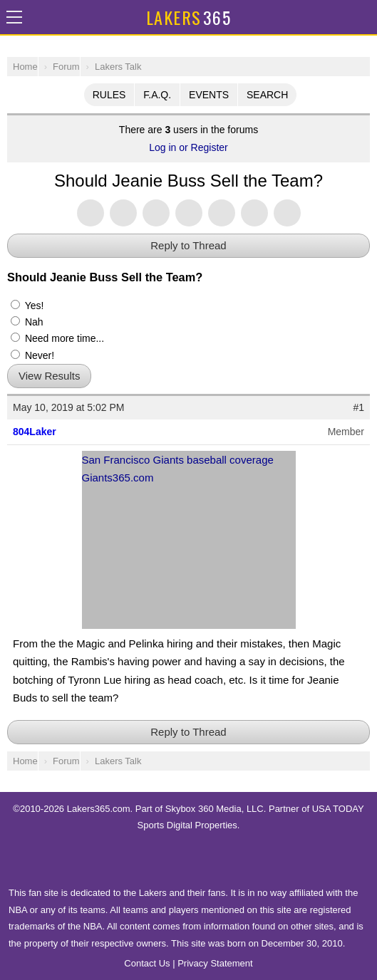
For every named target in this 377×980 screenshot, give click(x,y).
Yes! (27, 306)
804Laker (35, 432)
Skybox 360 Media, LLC (215, 809)
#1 (358, 407)
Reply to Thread (188, 245)
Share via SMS (254, 213)
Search (267, 95)
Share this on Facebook (123, 213)
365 (188, 17)
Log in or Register (188, 147)
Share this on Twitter (91, 213)
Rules (109, 95)
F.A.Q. (157, 95)
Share (363, 17)
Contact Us (147, 963)
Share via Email (287, 213)
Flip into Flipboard (222, 213)
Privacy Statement (215, 963)
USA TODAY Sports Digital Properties (189, 859)
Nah (27, 322)
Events (209, 95)
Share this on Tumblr (189, 213)
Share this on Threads (156, 213)
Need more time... (57, 338)
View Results (49, 376)
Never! (32, 355)
